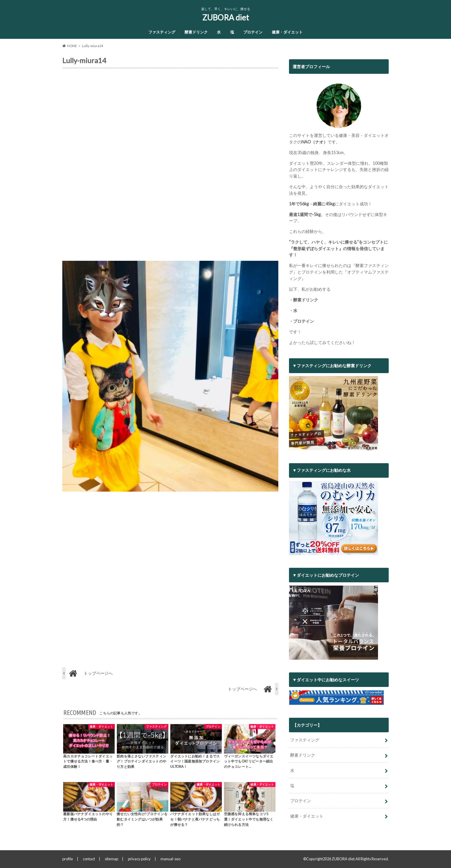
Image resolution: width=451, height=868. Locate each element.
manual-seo (170, 859)
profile (68, 859)
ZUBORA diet (226, 17)
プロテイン (253, 32)
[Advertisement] (170, 167)
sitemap (111, 859)
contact (89, 859)
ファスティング (162, 32)
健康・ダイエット (287, 32)
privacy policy (139, 859)
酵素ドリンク (196, 32)
